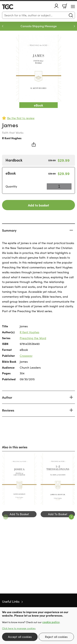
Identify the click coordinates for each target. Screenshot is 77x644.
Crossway (26, 356)
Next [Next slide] (74, 26)
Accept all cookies (20, 637)
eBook (11, 173)
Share (34, 145)
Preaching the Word (33, 338)
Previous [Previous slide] (3, 26)
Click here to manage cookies (19, 628)
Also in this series (15, 447)
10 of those (14, 7)
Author (7, 397)
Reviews (8, 410)
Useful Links (11, 601)
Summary (9, 230)
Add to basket (38, 205)
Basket (65, 6)
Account (56, 6)
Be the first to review (21, 118)
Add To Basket (19, 514)
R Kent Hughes (12, 138)
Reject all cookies (56, 637)
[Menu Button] (73, 7)
